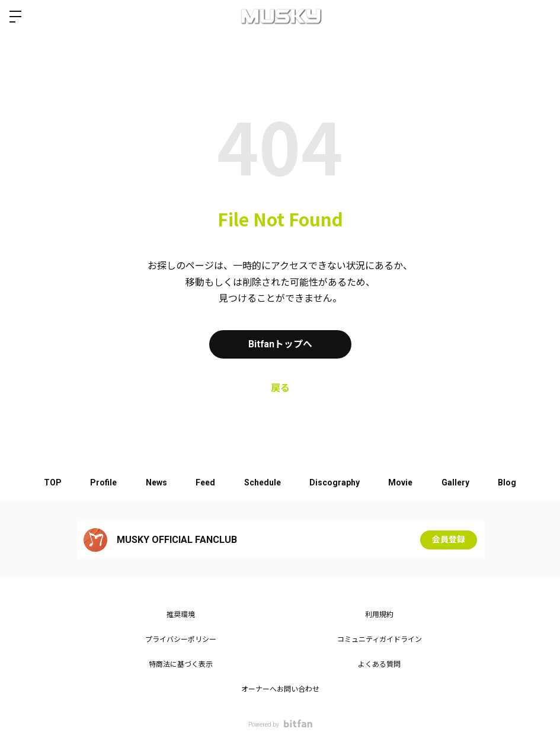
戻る (280, 388)
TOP (49, 482)
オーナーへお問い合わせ (280, 689)
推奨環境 (181, 615)
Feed (205, 482)
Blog (511, 482)
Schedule (263, 482)
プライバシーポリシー (181, 640)
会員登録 (449, 540)
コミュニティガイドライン (380, 640)
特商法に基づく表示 (181, 664)
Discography (336, 482)
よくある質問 (379, 664)
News (155, 482)
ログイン (541, 17)
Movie (403, 482)
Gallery (458, 482)
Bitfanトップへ (280, 344)
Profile (101, 482)
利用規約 (379, 615)
